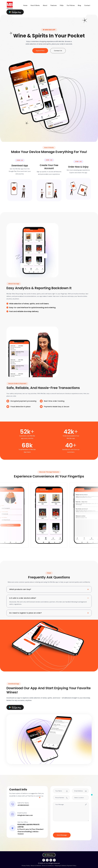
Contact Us (58, 51)
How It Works (35, 5)
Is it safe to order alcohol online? (23, 598)
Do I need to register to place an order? (25, 613)
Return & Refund (36, 866)
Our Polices (71, 5)
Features (54, 5)
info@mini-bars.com (25, 815)
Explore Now (40, 51)
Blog (79, 5)
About (45, 5)
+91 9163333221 (23, 805)
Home (25, 5)
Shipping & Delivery (61, 866)
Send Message (62, 835)
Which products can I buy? (20, 589)
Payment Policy (72, 866)
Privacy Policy (26, 866)
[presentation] (67, 827)
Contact (87, 5)
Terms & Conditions (48, 866)
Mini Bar (46, 863)
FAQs (62, 5)
